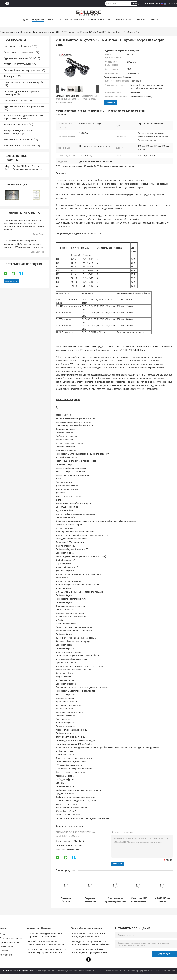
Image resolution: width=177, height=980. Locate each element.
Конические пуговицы (16, 125)
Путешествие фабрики (71, 20)
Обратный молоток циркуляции (21, 70)
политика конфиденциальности (19, 971)
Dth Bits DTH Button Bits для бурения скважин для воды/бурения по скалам (27, 169)
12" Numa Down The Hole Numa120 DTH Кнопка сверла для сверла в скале (47, 951)
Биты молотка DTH (82, 819)
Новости (141, 20)
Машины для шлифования (18, 140)
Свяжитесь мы (123, 20)
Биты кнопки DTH (101, 819)
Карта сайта (6, 955)
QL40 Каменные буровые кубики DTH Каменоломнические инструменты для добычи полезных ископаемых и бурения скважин (115, 900)
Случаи (154, 20)
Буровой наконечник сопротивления (24, 107)
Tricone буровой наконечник (19, 146)
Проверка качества (99, 20)
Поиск (135, 4)
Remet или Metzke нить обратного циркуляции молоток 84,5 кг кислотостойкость (89, 935)
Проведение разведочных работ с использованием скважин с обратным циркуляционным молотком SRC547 (91, 943)
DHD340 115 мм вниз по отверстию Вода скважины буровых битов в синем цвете (162, 900)
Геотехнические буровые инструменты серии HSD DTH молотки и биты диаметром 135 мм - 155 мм (47, 935)
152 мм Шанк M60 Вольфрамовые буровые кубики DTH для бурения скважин (138, 900)
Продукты (38, 20)
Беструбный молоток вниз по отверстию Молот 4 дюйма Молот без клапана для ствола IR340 (47, 943)
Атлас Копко (66, 819)
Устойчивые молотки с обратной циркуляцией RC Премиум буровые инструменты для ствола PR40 (90, 951)
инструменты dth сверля (17, 46)
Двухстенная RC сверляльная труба (23, 82)
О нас (51, 20)
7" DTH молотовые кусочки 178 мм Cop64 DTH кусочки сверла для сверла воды (77, 99)
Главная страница (9, 32)
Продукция (26, 32)
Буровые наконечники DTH (46, 32)
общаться (110, 102)
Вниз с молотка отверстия (18, 52)
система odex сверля (15, 100)
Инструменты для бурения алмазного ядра (18, 132)
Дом (26, 20)
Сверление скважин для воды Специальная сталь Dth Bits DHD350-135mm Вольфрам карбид (90, 900)
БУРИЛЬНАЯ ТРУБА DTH (17, 64)
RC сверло (9, 76)
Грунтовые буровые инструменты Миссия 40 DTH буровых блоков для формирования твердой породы (66, 900)
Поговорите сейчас (152, 3)
